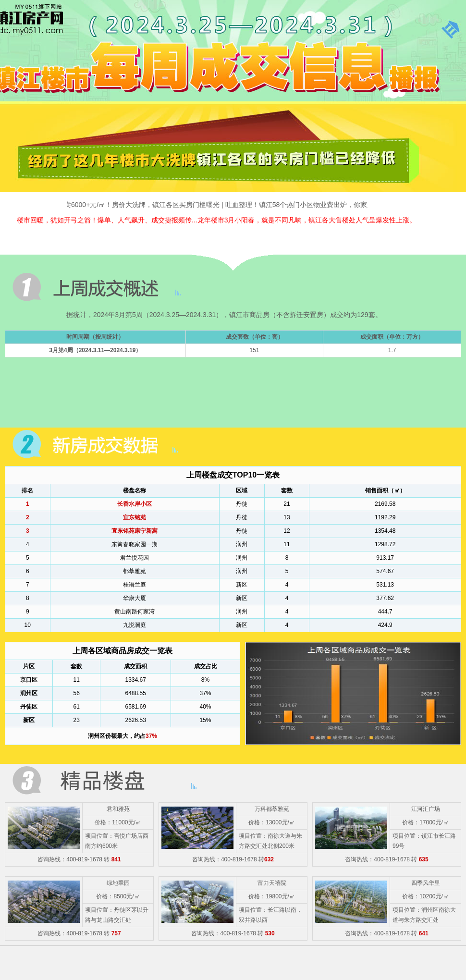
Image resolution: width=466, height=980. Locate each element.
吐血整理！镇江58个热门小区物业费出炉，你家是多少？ (312, 205)
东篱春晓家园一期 (135, 544)
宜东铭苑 (135, 517)
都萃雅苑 (135, 571)
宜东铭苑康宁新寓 (135, 531)
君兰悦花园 (135, 558)
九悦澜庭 (135, 625)
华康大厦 (135, 598)
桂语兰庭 (135, 585)
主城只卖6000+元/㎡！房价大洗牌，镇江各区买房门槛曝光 (134, 205)
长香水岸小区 (135, 504)
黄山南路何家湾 (135, 612)
